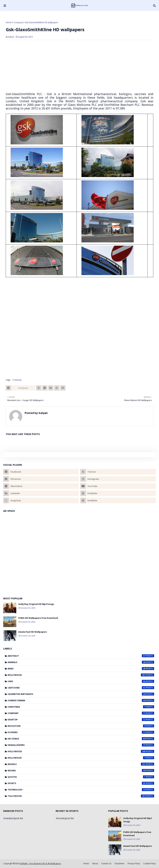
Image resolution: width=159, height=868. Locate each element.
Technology (81, 790)
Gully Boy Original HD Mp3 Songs (36, 604)
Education (81, 726)
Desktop (81, 720)
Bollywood (81, 675)
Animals (81, 662)
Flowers (81, 732)
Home (9, 22)
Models (81, 764)
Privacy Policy (134, 864)
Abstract (81, 656)
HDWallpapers (81, 745)
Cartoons (81, 688)
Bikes (81, 669)
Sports (81, 783)
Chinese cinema (81, 700)
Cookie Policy (150, 864)
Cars (81, 681)
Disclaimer (119, 864)
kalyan (11, 37)
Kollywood (81, 758)
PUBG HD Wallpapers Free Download (38, 618)
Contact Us (106, 864)
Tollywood (81, 796)
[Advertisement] (79, 66)
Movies (81, 770)
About (95, 864)
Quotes (81, 777)
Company (18, 22)
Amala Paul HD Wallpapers (33, 632)
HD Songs (81, 739)
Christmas (81, 707)
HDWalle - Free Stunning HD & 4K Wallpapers (40, 864)
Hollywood (81, 751)
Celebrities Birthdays (81, 694)
